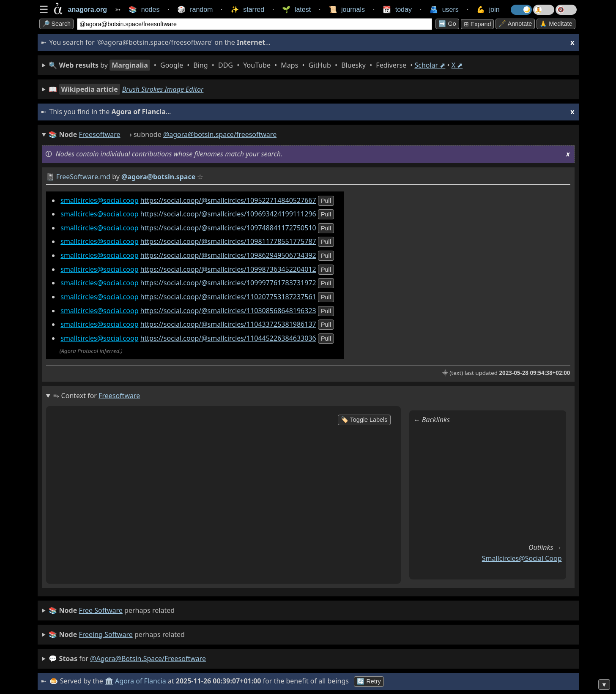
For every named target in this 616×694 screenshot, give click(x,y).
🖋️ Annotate (515, 24)
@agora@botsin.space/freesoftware (220, 134)
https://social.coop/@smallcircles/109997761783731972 (228, 283)
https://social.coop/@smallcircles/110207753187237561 (228, 297)
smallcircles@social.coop (99, 200)
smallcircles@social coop (522, 558)
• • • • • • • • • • (256, 65)
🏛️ (109, 681)
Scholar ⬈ (430, 65)
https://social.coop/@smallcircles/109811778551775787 (228, 241)
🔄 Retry (369, 681)
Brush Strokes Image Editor (163, 89)
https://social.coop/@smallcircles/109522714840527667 (228, 200)
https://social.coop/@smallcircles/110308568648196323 (228, 311)
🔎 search (57, 24)
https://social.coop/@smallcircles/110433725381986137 (228, 324)
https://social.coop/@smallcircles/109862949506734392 (228, 255)
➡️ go (447, 24)
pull (326, 201)
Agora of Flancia (141, 681)
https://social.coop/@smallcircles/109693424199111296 (228, 214)
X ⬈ (457, 65)
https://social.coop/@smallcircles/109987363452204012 (228, 269)
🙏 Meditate (556, 24)
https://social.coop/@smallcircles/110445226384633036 (228, 338)
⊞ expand (478, 24)
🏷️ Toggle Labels (364, 420)
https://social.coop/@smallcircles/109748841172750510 (228, 228)
